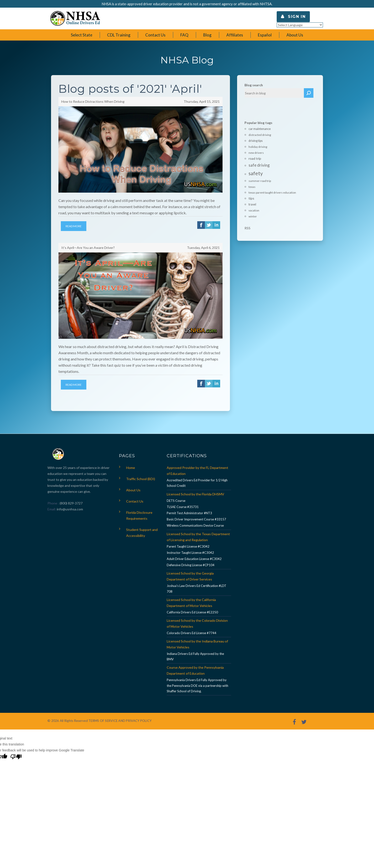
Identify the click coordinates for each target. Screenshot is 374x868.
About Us (133, 490)
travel (252, 204)
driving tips (256, 141)
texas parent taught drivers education (272, 193)
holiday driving (258, 147)
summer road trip (260, 181)
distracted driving (260, 135)
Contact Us (135, 501)
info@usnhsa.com (70, 509)
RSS (247, 228)
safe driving (259, 165)
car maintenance (260, 129)
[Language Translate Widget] (300, 25)
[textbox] (274, 93)
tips (251, 198)
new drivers (256, 153)
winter (253, 216)
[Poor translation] (16, 757)
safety (256, 173)
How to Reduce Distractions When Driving (93, 101)
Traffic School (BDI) (141, 479)
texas (252, 187)
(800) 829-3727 (71, 503)
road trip (255, 158)
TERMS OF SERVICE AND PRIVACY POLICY (120, 721)
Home (131, 468)
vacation (254, 210)
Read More (74, 226)
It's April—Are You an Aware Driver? (88, 248)
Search (309, 93)
